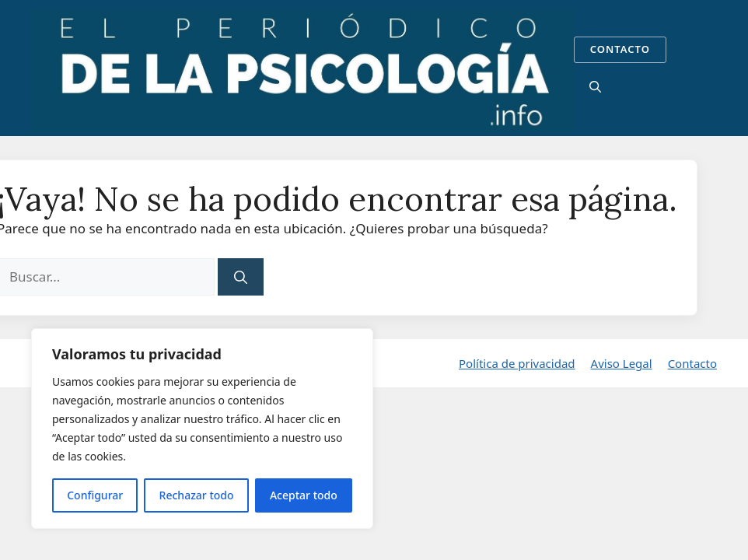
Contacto (692, 363)
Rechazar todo (197, 495)
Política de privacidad (517, 363)
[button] (595, 86)
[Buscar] (241, 277)
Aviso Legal (622, 363)
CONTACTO (620, 49)
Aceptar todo (304, 495)
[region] (202, 429)
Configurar (95, 495)
